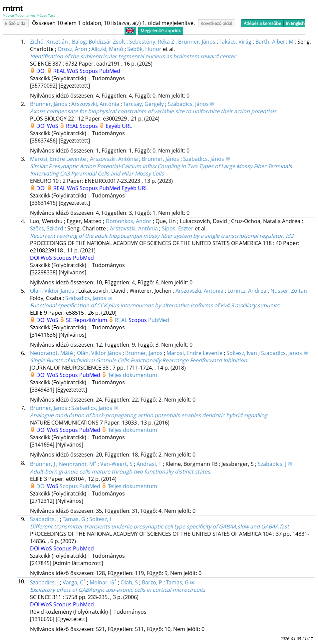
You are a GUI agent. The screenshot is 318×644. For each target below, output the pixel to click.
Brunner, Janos (144, 353)
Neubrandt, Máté (51, 353)
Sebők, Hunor (144, 49)
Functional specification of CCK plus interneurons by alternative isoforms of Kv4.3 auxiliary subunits (155, 305)
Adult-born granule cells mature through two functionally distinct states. (121, 472)
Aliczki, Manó (107, 49)
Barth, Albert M (274, 42)
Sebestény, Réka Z (152, 42)
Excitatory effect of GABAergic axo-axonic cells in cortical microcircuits (118, 590)
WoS (73, 71)
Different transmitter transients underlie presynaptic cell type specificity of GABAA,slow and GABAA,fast (159, 526)
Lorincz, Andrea (247, 291)
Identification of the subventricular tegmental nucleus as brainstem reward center (133, 56)
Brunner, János (197, 42)
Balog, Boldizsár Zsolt (99, 42)
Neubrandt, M (78, 464)
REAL (60, 71)
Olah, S (129, 582)
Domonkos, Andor (129, 221)
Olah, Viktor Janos (52, 291)
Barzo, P (152, 582)
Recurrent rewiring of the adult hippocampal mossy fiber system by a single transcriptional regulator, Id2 (162, 236)
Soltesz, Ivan (242, 353)
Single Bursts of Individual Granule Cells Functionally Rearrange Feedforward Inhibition (139, 360)
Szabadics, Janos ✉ (89, 298)
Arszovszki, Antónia (95, 104)
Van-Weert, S (116, 464)
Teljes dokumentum (133, 375)
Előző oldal (16, 23)
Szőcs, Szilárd (47, 228)
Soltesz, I (100, 519)
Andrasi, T (149, 464)
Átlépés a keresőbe (262, 23)
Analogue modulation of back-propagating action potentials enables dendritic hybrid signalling (149, 415)
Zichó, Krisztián (49, 42)
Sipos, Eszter (178, 228)
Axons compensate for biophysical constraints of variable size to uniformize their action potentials (153, 111)
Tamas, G (74, 519)
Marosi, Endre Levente (58, 159)
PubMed (110, 71)
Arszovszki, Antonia (199, 291)
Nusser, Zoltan (289, 291)
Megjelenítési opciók (161, 31)
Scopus (89, 71)
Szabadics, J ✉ (275, 464)
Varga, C (74, 582)
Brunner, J (42, 464)
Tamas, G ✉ (180, 582)
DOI (42, 71)
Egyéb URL (119, 126)
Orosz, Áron (72, 49)
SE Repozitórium (87, 320)
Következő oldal (216, 23)
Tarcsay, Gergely (144, 104)
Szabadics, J (44, 519)
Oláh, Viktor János (99, 353)
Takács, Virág (235, 42)
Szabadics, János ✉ (191, 104)
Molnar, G (103, 582)
